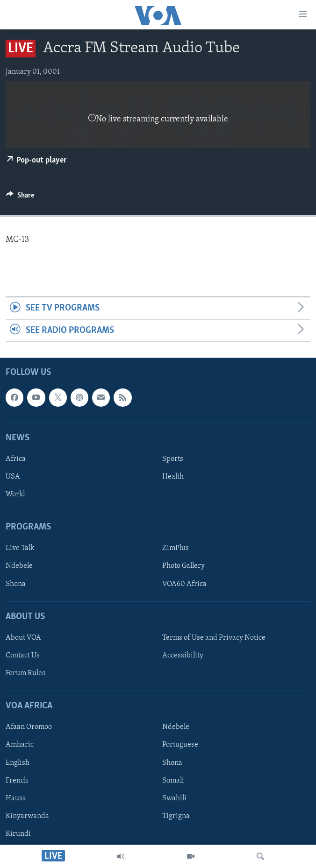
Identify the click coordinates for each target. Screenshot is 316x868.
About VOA (23, 638)
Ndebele (19, 566)
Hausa (16, 798)
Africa (16, 459)
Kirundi (18, 834)
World (15, 494)
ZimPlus (176, 549)
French (17, 781)
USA (13, 477)
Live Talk (20, 549)
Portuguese (180, 745)
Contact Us (23, 656)
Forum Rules (25, 673)
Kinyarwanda (27, 816)
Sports (173, 459)
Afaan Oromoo (29, 727)
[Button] (20, 198)
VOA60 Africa (184, 584)
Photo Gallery (183, 566)
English (18, 763)
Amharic (20, 745)
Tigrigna (176, 816)
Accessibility (183, 656)
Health (173, 477)
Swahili (174, 798)
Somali (173, 781)
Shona (16, 584)
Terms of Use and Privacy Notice (214, 638)
